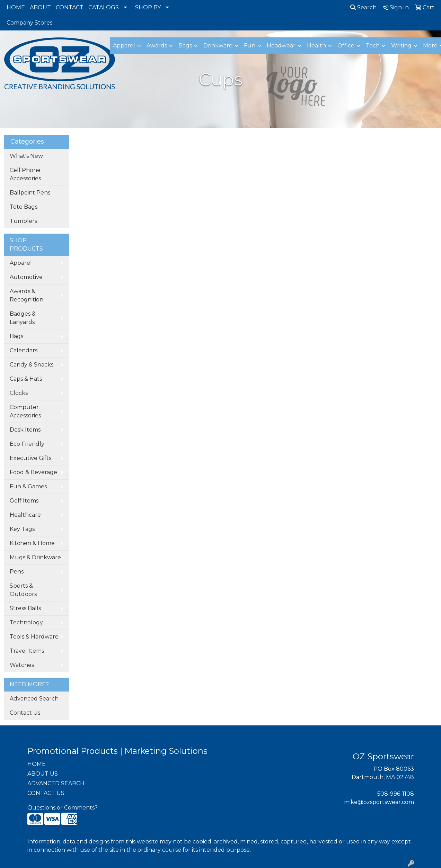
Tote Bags (24, 207)
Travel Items (27, 651)
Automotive (26, 277)
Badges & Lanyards (23, 318)
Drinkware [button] (218, 46)
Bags (16, 336)
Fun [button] (250, 46)
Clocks (19, 393)
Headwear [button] (281, 46)
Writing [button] (401, 46)
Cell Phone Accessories (25, 174)
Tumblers (23, 221)
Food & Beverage (33, 472)
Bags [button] (185, 46)
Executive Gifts (30, 458)
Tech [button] (373, 46)
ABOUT (40, 7)
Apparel (21, 263)
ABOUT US (43, 774)
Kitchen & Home (32, 543)
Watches (22, 665)
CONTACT (70, 7)
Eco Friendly (27, 444)
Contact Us (25, 713)
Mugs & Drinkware (35, 557)
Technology (26, 622)
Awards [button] (157, 46)
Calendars (24, 350)
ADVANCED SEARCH (56, 783)
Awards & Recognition (27, 295)
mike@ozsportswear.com (379, 802)
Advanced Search (34, 699)
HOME (16, 7)
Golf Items (24, 501)
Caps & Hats (26, 379)
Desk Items (25, 430)
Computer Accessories (25, 411)
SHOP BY (148, 7)
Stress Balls (25, 608)
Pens (17, 572)
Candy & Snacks (32, 365)
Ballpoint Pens (30, 193)
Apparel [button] (124, 46)
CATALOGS (104, 7)
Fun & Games (28, 486)
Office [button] (346, 46)
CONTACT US (46, 793)
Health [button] (316, 46)
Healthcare (25, 515)
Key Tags (22, 529)
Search (363, 7)
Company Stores (29, 23)
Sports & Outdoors (23, 590)
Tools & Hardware (34, 637)
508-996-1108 (396, 794)
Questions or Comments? (63, 808)
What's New (26, 156)
